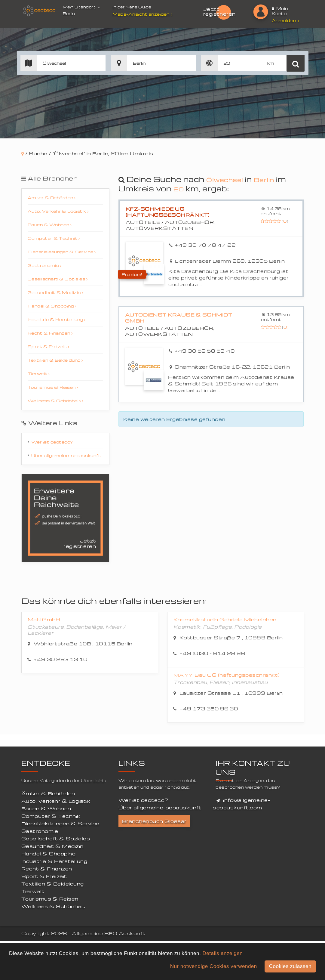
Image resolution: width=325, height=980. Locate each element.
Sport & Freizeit (49, 346)
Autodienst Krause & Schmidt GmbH (179, 318)
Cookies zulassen (290, 966)
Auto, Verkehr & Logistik (58, 211)
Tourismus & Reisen (53, 387)
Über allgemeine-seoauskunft (66, 455)
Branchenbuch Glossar (154, 821)
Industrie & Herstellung (57, 319)
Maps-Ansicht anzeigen (143, 14)
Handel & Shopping (52, 306)
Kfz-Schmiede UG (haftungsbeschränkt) (168, 212)
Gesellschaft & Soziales (58, 279)
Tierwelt (39, 374)
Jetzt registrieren (219, 11)
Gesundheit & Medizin (55, 292)
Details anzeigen (222, 953)
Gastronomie (45, 265)
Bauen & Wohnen (50, 225)
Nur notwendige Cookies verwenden (214, 966)
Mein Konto (280, 11)
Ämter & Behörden (52, 198)
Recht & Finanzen (50, 333)
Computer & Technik (54, 238)
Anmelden (286, 20)
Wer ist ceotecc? (52, 442)
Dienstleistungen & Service (62, 252)
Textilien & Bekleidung (55, 360)
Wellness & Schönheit (56, 401)
